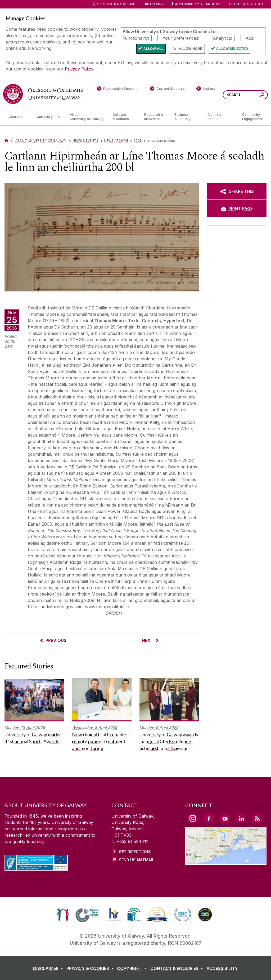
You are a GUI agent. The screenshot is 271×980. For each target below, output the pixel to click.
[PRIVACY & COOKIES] (91, 968)
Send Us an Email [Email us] (136, 860)
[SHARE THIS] (237, 191)
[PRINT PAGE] (237, 209)
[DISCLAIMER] (49, 968)
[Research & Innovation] (155, 117)
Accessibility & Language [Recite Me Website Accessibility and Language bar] (196, 4)
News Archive (116, 141)
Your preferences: (181, 38)
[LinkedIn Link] (241, 818)
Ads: (250, 38)
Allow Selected (232, 49)
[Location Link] (226, 862)
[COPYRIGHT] (133, 968)
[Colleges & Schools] (124, 117)
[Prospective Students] (118, 90)
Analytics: (222, 38)
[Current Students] (168, 90)
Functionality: (136, 38)
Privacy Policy (79, 69)
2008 (138, 141)
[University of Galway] (43, 94)
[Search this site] (262, 96)
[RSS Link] (257, 818)
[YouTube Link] (225, 818)
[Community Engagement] (252, 117)
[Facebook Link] (209, 818)
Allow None (191, 49)
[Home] (6, 141)
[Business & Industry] (187, 117)
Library (157, 4)
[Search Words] (245, 95)
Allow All (153, 49)
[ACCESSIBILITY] (222, 968)
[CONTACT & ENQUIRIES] (178, 968)
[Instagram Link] (193, 818)
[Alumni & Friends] (221, 117)
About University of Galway (41, 141)
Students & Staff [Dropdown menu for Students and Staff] (248, 4)
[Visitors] (206, 90)
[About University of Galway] (87, 117)
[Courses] (19, 117)
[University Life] (49, 117)
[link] (63, 915)
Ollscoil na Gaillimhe (117, 4)
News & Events (85, 141)
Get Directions (135, 852)
